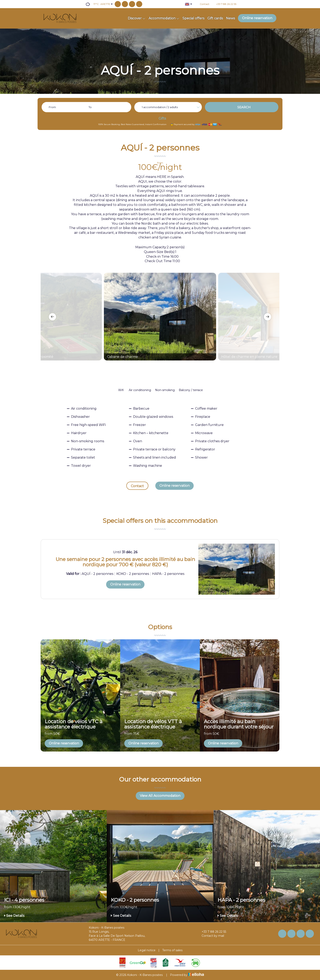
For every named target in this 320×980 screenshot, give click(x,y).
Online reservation (257, 18)
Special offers (193, 18)
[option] (160, 317)
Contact (137, 486)
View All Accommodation (160, 796)
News (230, 18)
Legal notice (147, 950)
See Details (14, 916)
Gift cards (215, 18)
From (52, 107)
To (90, 107)
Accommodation (164, 18)
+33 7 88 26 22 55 (212, 932)
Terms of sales (172, 950)
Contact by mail (211, 936)
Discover (137, 18)
